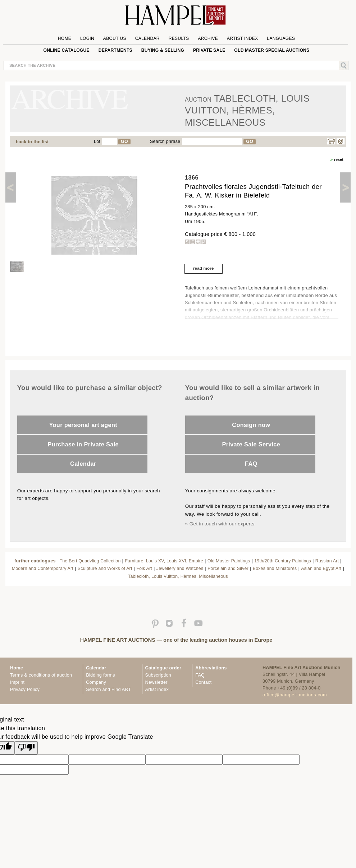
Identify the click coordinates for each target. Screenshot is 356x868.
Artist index (157, 690)
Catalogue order (163, 668)
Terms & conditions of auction (41, 675)
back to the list (32, 142)
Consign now (251, 425)
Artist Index (243, 38)
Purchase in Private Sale (83, 444)
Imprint (17, 682)
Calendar (147, 38)
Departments (115, 50)
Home (65, 38)
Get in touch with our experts (222, 524)
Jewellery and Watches (180, 568)
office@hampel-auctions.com (295, 695)
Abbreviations (211, 668)
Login (87, 38)
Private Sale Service (251, 444)
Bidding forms (100, 675)
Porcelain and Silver (228, 568)
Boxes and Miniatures (275, 568)
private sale (209, 50)
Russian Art (327, 561)
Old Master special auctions (272, 50)
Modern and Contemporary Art (43, 568)
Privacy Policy (25, 690)
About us (115, 38)
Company (96, 682)
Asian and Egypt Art (321, 568)
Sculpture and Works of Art (105, 568)
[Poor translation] (26, 748)
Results (179, 38)
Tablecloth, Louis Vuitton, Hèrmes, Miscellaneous (178, 576)
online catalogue (67, 50)
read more (204, 268)
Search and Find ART (108, 690)
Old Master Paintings (229, 561)
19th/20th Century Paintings (283, 561)
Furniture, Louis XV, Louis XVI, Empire (164, 561)
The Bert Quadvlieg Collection (90, 561)
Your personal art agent (83, 425)
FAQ (251, 464)
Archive (208, 38)
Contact (203, 682)
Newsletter (156, 682)
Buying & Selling (163, 50)
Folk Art (144, 568)
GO (124, 141)
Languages (281, 38)
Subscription (158, 675)
